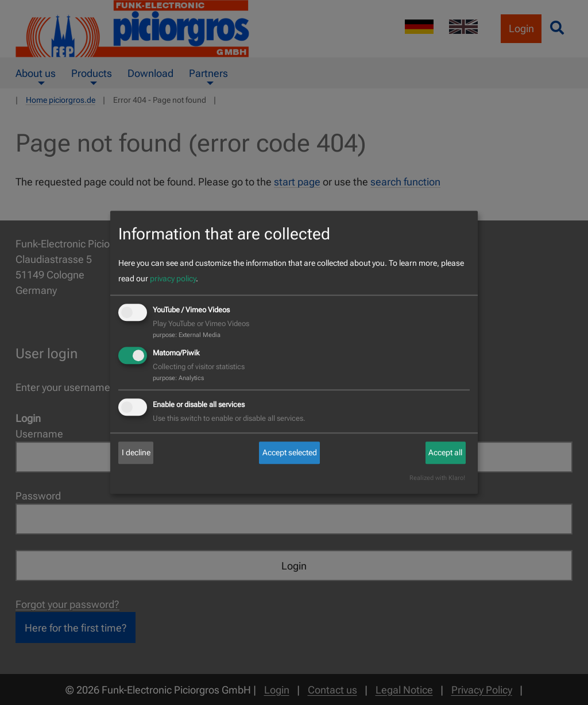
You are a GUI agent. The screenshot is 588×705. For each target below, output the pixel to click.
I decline (136, 452)
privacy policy (173, 278)
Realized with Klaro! (437, 479)
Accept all (445, 452)
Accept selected (290, 452)
